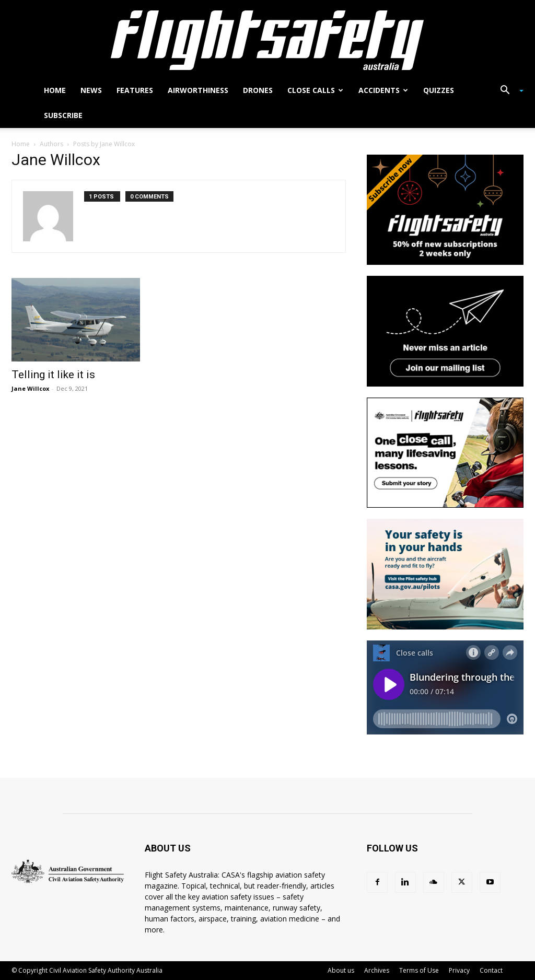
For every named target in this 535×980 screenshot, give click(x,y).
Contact (491, 970)
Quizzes (439, 90)
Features (135, 90)
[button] (508, 91)
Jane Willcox (30, 388)
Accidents (383, 90)
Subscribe (63, 115)
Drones (258, 90)
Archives (377, 970)
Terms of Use (419, 970)
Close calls (315, 90)
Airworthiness (198, 90)
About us (341, 970)
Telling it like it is (53, 375)
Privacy (459, 970)
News (91, 90)
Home (55, 90)
